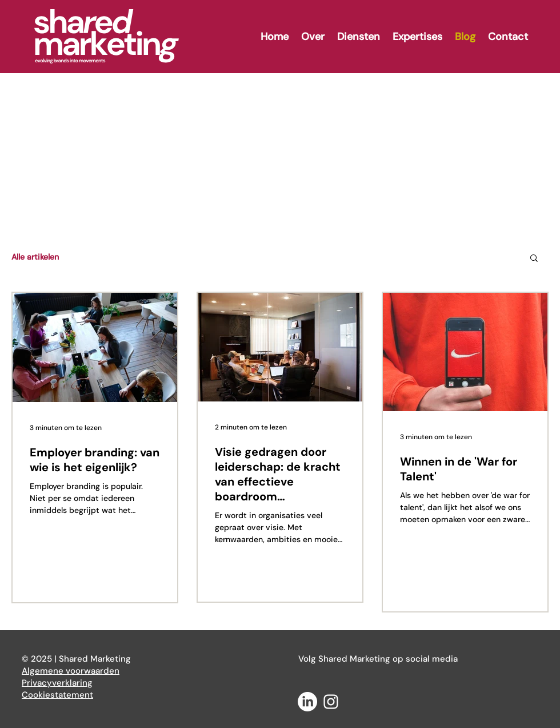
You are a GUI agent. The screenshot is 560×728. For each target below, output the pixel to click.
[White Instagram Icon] (331, 702)
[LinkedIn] (307, 702)
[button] (534, 259)
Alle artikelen (35, 257)
